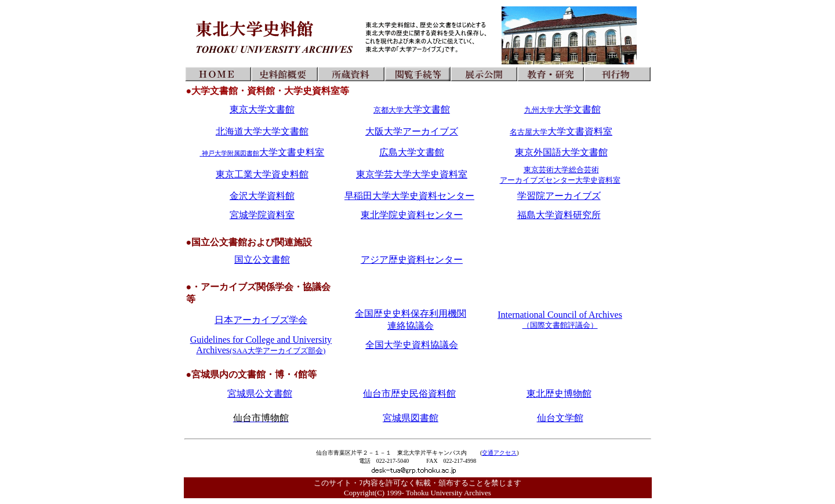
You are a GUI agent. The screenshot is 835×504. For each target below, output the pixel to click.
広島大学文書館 (412, 152)
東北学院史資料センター (412, 215)
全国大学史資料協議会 (412, 345)
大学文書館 (412, 109)
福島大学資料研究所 (559, 215)
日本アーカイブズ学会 (261, 320)
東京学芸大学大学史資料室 (412, 174)
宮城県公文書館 (260, 394)
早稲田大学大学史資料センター (409, 196)
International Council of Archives (560, 320)
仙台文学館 (560, 418)
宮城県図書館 (411, 418)
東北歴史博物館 (559, 394)
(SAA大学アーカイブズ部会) (277, 351)
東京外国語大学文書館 (561, 152)
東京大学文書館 (262, 109)
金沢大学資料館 (262, 196)
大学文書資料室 (561, 131)
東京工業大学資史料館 (262, 174)
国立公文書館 (262, 260)
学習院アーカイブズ (559, 196)
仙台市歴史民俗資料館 (409, 394)
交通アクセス (499, 453)
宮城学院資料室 (262, 215)
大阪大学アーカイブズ (412, 131)
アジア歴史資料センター (412, 260)
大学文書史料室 (262, 152)
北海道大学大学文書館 (262, 131)
